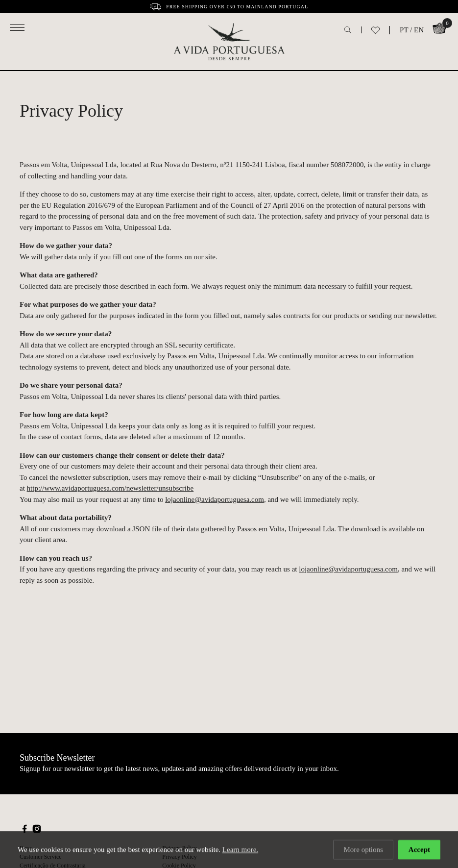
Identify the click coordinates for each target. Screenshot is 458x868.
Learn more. (240, 850)
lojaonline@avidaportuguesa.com (215, 499)
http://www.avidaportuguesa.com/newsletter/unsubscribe (110, 488)
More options (363, 850)
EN (419, 30)
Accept (419, 850)
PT (404, 30)
